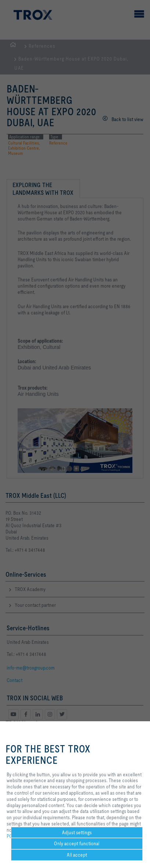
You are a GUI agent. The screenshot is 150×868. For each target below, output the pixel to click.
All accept (77, 855)
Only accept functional (77, 843)
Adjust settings (77, 832)
